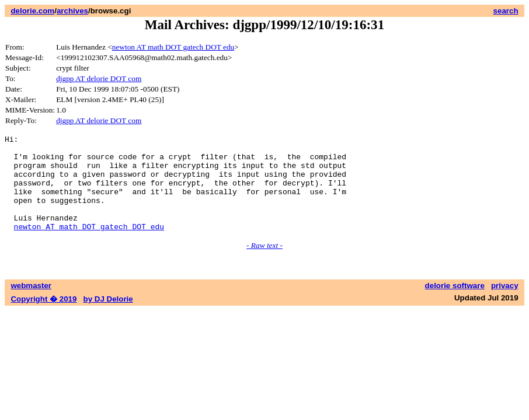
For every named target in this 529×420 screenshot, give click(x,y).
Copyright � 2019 (43, 318)
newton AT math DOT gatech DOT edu (173, 47)
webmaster (31, 305)
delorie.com (32, 11)
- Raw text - (264, 265)
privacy (505, 305)
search (506, 11)
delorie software (455, 305)
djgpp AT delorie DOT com (99, 78)
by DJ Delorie (108, 318)
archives (72, 11)
